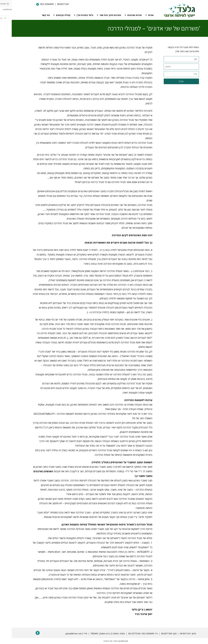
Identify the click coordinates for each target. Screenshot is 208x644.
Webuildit (113, 641)
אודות (138, 15)
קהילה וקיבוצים (50, 15)
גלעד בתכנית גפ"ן (72, 15)
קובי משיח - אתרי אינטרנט (100, 641)
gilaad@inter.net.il (63, 633)
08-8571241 (174, 633)
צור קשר (34, 15)
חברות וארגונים (121, 15)
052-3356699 (136, 633)
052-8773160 (122, 633)
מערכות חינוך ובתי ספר (97, 15)
